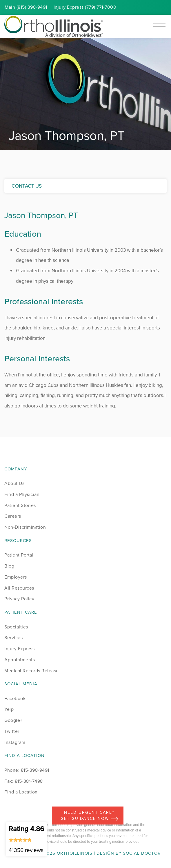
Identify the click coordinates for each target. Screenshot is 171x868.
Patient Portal (19, 555)
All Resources (19, 588)
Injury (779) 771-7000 (85, 7)
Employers (16, 577)
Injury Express (19, 649)
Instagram (15, 742)
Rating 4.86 (26, 839)
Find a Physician (22, 494)
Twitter (12, 731)
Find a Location (21, 792)
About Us (14, 483)
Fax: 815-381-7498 (24, 781)
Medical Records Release (32, 671)
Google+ (13, 720)
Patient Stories (20, 505)
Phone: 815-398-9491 (27, 770)
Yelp (9, 709)
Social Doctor (142, 853)
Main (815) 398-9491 (26, 7)
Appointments (20, 660)
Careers (13, 516)
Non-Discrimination (25, 527)
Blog (9, 566)
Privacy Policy (19, 599)
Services (13, 638)
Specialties (16, 627)
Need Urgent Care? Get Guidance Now (89, 816)
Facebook (15, 698)
